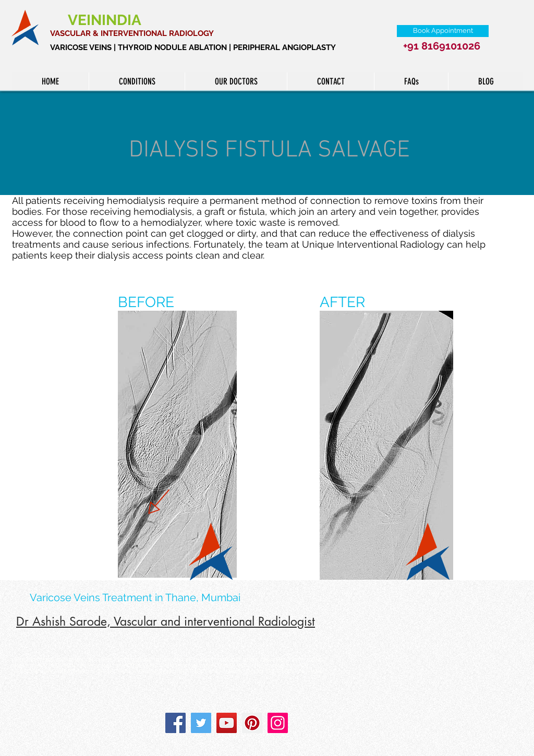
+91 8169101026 (442, 46)
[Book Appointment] (443, 31)
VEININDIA (106, 20)
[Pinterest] (252, 723)
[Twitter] (201, 723)
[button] (137, 81)
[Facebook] (175, 723)
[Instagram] (278, 723)
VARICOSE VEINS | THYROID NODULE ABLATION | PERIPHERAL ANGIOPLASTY (193, 47)
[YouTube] (227, 723)
